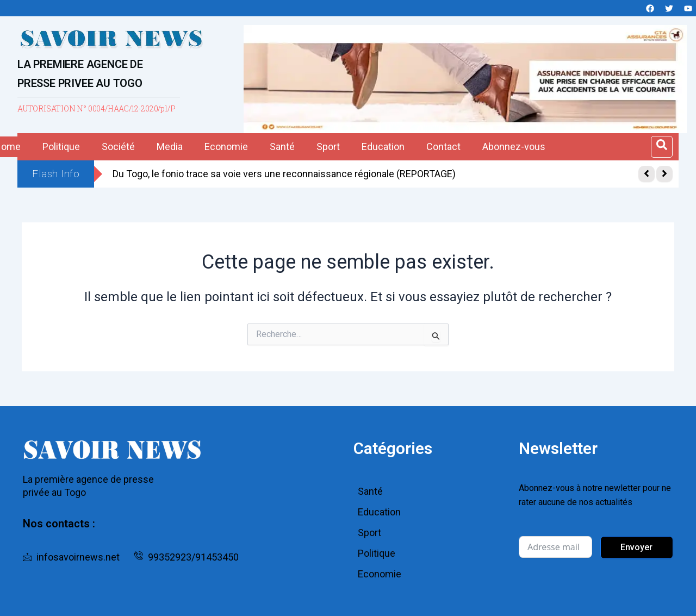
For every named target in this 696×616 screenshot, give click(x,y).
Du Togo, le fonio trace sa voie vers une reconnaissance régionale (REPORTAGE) (284, 174)
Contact (443, 147)
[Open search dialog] (662, 147)
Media (170, 147)
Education (383, 147)
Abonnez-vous (514, 147)
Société (118, 147)
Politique (61, 147)
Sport (328, 147)
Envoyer (636, 547)
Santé (282, 147)
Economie (226, 147)
